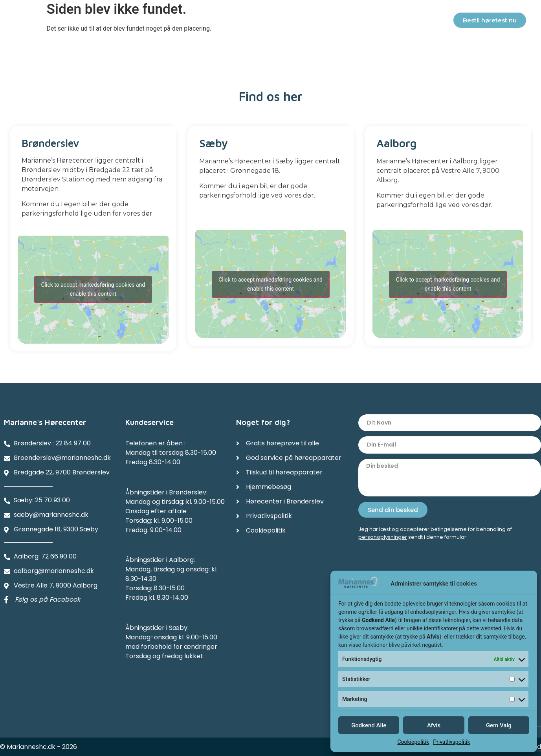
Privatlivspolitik (451, 742)
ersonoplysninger (384, 537)
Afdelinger (372, 22)
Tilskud (214, 21)
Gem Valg (499, 725)
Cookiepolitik (413, 742)
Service (175, 21)
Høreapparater (123, 22)
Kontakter (427, 22)
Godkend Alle (369, 725)
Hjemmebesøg (263, 21)
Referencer (319, 21)
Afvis (434, 725)
